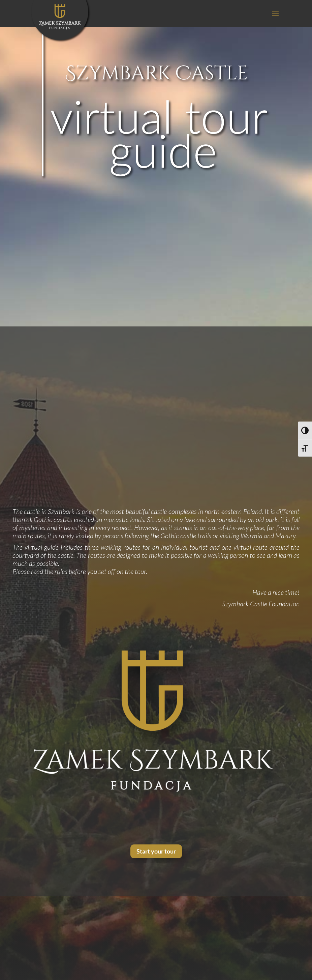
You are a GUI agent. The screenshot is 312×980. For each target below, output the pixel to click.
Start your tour (156, 851)
